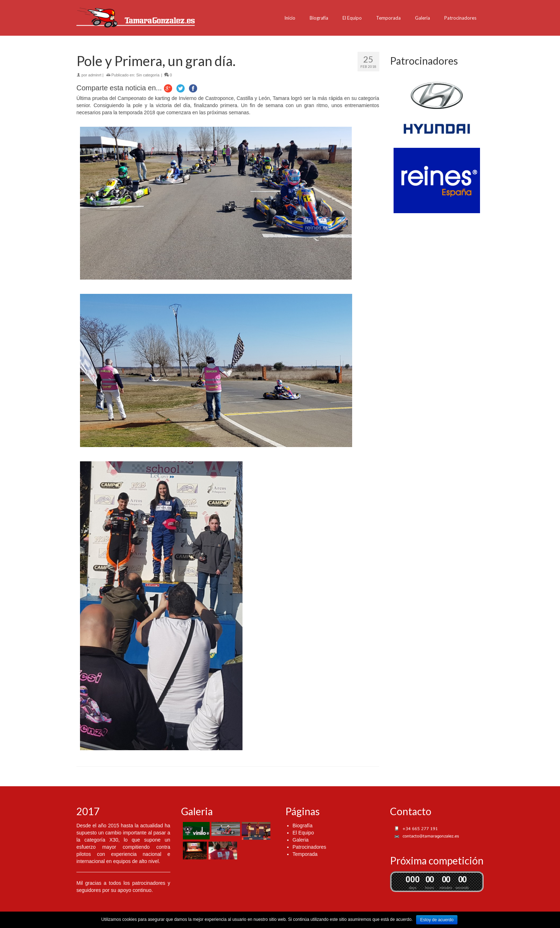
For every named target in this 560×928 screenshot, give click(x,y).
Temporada (388, 18)
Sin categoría (148, 75)
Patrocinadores (460, 18)
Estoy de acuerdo (437, 920)
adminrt (95, 75)
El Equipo (352, 18)
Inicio (290, 18)
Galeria (422, 18)
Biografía (319, 18)
